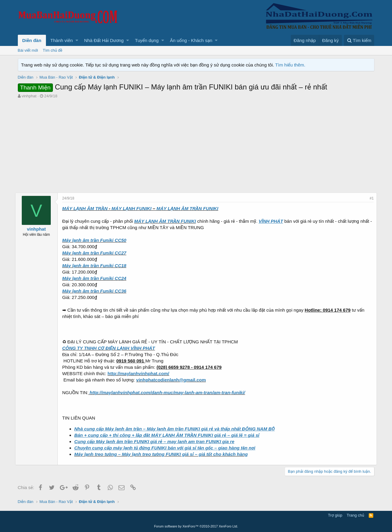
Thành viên (62, 40)
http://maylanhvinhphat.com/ (141, 373)
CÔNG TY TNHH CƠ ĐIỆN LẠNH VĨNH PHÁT (111, 348)
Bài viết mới (28, 50)
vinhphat (29, 96)
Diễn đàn (32, 40)
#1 (369, 198)
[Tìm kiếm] (359, 40)
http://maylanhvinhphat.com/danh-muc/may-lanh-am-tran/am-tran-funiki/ (170, 393)
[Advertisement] (196, 144)
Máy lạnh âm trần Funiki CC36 (97, 291)
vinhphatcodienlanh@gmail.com (174, 380)
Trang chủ (355, 515)
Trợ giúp (335, 515)
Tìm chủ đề (53, 50)
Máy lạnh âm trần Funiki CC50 (97, 240)
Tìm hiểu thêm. (290, 65)
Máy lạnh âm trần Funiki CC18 (97, 266)
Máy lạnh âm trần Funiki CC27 (97, 253)
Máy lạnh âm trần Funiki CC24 (97, 278)
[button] (77, 40)
